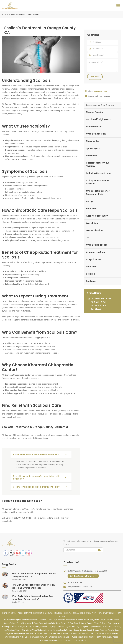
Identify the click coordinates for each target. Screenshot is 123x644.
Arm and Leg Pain (95, 252)
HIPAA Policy (79, 613)
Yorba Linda (25, 637)
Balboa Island (83, 620)
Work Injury (92, 223)
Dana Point (51, 623)
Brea (91, 620)
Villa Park (114, 633)
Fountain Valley (93, 623)
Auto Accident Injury (97, 216)
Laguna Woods (95, 627)
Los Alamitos (9, 630)
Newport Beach (72, 630)
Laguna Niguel (82, 627)
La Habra (27, 627)
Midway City (20, 630)
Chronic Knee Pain (96, 134)
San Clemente (19, 633)
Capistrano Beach (112, 620)
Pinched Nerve (94, 127)
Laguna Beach (58, 627)
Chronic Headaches (97, 245)
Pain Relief (92, 156)
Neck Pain (91, 267)
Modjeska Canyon (44, 630)
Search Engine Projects (77, 640)
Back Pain (91, 209)
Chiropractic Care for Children (98, 182)
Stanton (74, 633)
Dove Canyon (62, 623)
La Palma (35, 627)
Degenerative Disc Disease (100, 105)
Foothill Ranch (80, 623)
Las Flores (116, 627)
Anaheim (61, 620)
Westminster (10, 637)
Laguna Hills (70, 627)
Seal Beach (57, 633)
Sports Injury (93, 148)
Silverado (66, 633)
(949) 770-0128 (75, 583)
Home (4, 14)
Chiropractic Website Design (60, 637)
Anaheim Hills (71, 620)
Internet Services (60, 640)
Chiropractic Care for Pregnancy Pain (98, 192)
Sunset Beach (84, 633)
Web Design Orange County (83, 637)
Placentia (103, 630)
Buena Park (99, 620)
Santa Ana (48, 633)
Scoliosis (91, 281)
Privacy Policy (91, 613)
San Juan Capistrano (34, 633)
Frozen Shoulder (95, 230)
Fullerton (103, 623)
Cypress (42, 623)
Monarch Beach (59, 630)
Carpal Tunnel (94, 259)
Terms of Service (104, 613)
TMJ (88, 238)
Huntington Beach (10, 627)
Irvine (20, 627)
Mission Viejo (31, 630)
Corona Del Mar (10, 623)
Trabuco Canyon (97, 633)
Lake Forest (106, 627)
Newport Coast (86, 630)
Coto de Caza (33, 623)
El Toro (71, 623)
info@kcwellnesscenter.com (100, 96)
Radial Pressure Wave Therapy (98, 164)
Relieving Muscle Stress (99, 173)
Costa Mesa (22, 623)
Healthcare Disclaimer (63, 613)
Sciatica (90, 274)
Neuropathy (93, 141)
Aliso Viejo (53, 620)
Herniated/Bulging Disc (98, 119)
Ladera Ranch (46, 627)
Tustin (107, 633)
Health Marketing (103, 637)
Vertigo (90, 201)
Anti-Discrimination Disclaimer (41, 613)
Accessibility (23, 613)
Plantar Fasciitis (95, 112)
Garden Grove (114, 623)
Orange (96, 630)
